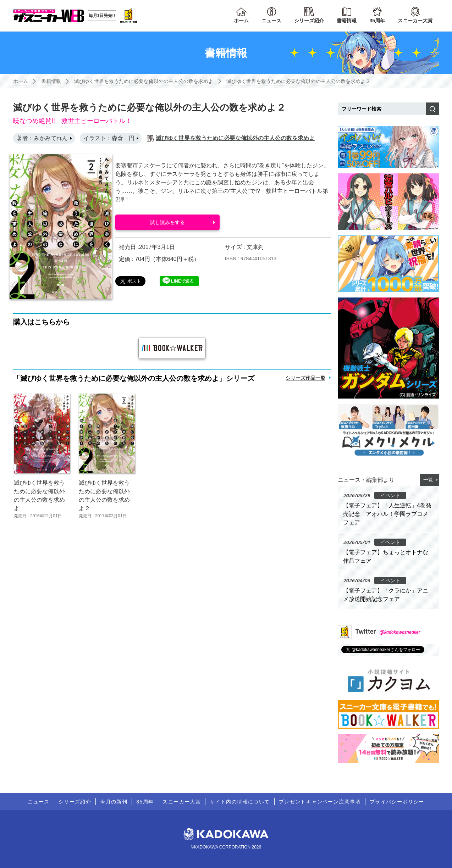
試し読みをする (167, 222)
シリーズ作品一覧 (305, 378)
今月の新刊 (114, 802)
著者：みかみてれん (42, 138)
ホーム (241, 21)
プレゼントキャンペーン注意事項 (320, 802)
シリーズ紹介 (309, 21)
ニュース (271, 21)
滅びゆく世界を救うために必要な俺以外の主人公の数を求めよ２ (298, 81)
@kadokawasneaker (400, 632)
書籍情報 (347, 21)
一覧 (428, 480)
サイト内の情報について (240, 802)
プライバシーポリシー (397, 802)
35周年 (377, 21)
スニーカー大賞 (415, 21)
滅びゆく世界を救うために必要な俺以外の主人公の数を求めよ (144, 81)
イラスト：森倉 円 (109, 138)
